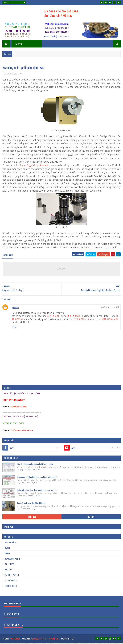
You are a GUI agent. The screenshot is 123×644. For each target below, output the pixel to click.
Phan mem (9, 571)
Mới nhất (32, 518)
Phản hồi (91, 518)
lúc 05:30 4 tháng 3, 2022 (110, 309)
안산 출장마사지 (82, 321)
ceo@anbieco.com (18, 408)
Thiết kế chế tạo (11, 588)
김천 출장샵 (53, 317)
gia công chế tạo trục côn (35, 167)
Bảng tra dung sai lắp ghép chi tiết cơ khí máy (35, 465)
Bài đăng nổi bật (11, 544)
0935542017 (55, 640)
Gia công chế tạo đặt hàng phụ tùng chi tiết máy (61, 13)
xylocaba (15, 309)
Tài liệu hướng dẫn (12, 577)
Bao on (8, 549)
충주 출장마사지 (110, 321)
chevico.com (37, 640)
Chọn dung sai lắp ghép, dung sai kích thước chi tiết (37, 478)
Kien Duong (16, 640)
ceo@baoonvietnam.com (21, 431)
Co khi (7, 555)
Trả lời (14, 328)
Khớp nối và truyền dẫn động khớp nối (31, 504)
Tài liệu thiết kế (11, 582)
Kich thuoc (9, 566)
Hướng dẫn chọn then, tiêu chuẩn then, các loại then (37, 491)
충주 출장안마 (74, 317)
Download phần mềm (13, 560)
